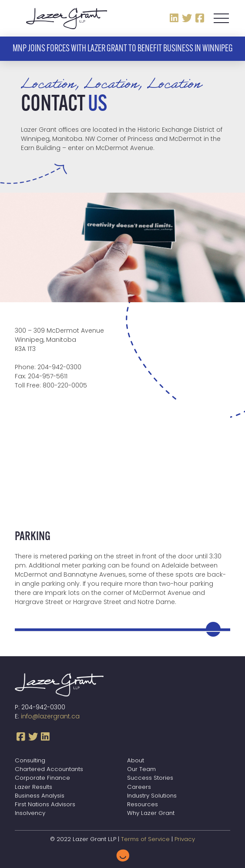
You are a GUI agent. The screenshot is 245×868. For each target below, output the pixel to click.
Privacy (185, 840)
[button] (221, 18)
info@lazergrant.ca (50, 717)
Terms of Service (145, 840)
